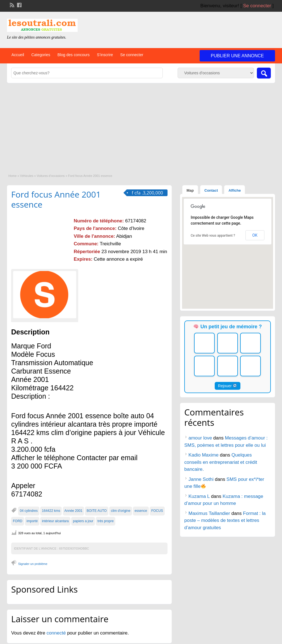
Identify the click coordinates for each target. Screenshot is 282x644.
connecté (57, 633)
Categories (41, 55)
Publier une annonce (237, 56)
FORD (18, 521)
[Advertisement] (141, 125)
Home (12, 176)
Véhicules (27, 176)
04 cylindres (29, 511)
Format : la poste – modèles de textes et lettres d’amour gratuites (225, 521)
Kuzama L (199, 496)
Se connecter (257, 6)
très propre (106, 521)
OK (255, 235)
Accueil (18, 55)
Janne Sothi (201, 479)
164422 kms (51, 511)
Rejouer (228, 386)
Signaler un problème (33, 564)
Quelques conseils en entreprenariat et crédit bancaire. (221, 462)
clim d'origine (121, 511)
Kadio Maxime (204, 455)
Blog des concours (74, 55)
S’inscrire (105, 55)
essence (141, 511)
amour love (200, 438)
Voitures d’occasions (51, 176)
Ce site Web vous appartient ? (213, 236)
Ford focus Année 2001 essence (56, 199)
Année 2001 (74, 511)
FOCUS (157, 511)
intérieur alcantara (55, 521)
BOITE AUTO (97, 511)
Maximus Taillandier (209, 513)
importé (32, 521)
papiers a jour (83, 521)
